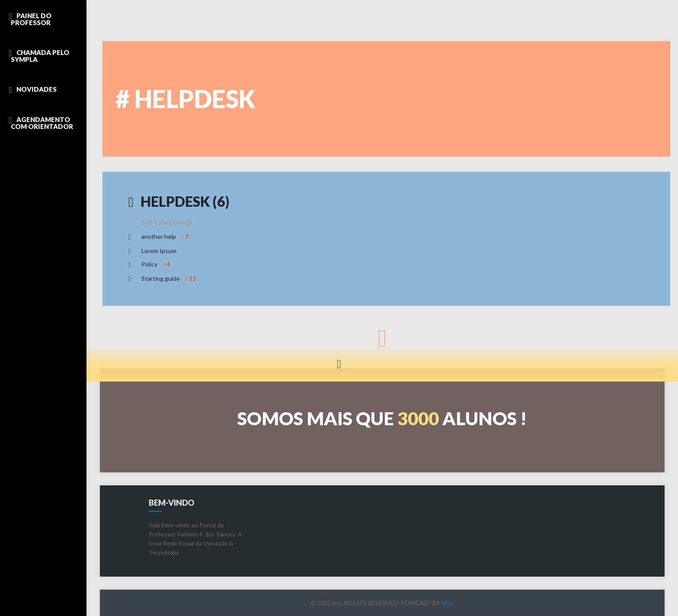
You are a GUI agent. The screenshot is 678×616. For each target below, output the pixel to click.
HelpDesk (179, 201)
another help (166, 236)
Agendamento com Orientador (42, 123)
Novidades (37, 89)
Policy (157, 264)
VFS (447, 603)
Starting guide (170, 278)
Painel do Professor (31, 19)
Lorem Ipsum (159, 251)
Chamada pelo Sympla (40, 56)
